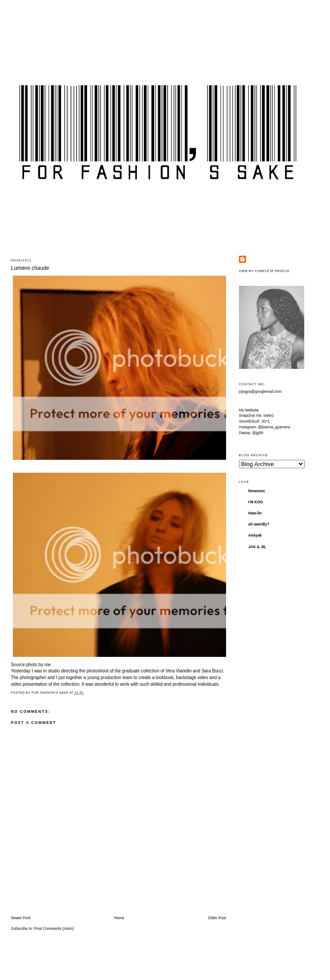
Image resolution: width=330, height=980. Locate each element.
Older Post (217, 918)
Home (119, 918)
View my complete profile (264, 271)
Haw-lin (255, 513)
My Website (249, 410)
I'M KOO (256, 502)
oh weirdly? (259, 524)
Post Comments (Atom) (54, 929)
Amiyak (255, 535)
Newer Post (20, 918)
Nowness (257, 491)
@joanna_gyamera (274, 427)
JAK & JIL (257, 547)
